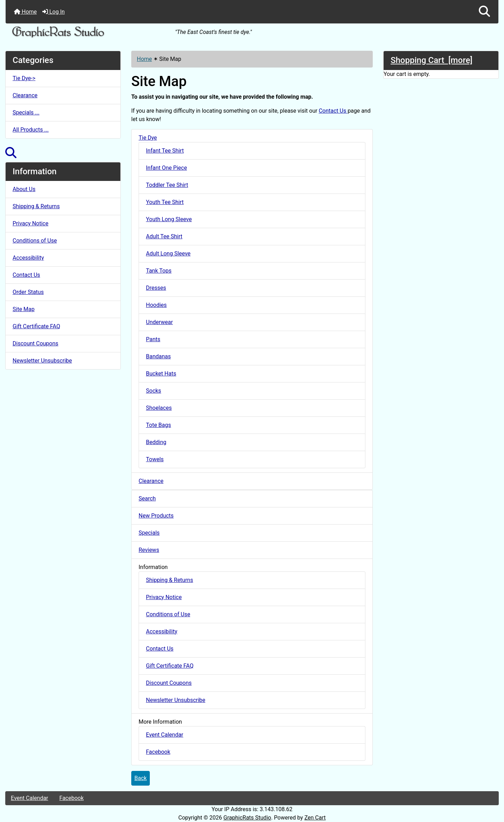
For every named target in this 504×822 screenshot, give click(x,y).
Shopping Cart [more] (432, 60)
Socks (153, 391)
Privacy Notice (30, 223)
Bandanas (158, 356)
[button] (484, 12)
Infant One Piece (166, 168)
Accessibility (28, 258)
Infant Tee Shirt (165, 151)
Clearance (25, 95)
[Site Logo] (88, 32)
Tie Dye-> (24, 78)
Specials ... (26, 113)
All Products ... (31, 130)
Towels (155, 459)
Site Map (24, 309)
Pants (153, 339)
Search (147, 498)
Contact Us (26, 275)
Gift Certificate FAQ (36, 326)
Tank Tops (159, 271)
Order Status (28, 292)
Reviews (149, 550)
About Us (24, 189)
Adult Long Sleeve (168, 254)
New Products (156, 516)
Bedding (156, 442)
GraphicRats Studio (247, 818)
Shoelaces (159, 408)
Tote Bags (159, 425)
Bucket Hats (161, 374)
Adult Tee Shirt (164, 236)
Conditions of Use (35, 241)
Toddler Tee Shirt (167, 185)
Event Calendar (165, 735)
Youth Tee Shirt (165, 202)
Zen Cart (315, 818)
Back (141, 778)
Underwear (159, 322)
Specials (149, 533)
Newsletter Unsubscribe (42, 361)
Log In (54, 12)
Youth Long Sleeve (169, 219)
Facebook (158, 752)
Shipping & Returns (36, 206)
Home (25, 12)
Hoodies (156, 305)
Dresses (156, 288)
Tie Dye (148, 138)
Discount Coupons (36, 343)
